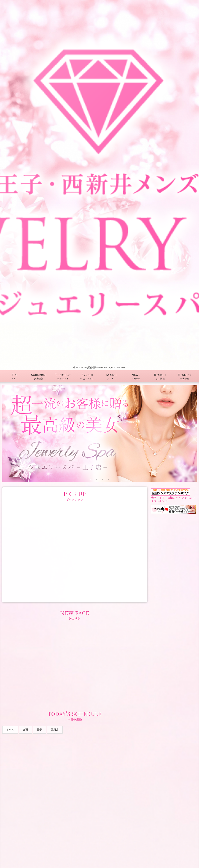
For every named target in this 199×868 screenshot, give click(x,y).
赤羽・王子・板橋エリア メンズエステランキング (173, 496)
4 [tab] (108, 479)
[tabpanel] (99, 434)
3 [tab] (102, 479)
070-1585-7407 (117, 367)
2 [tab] (97, 479)
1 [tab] (91, 479)
